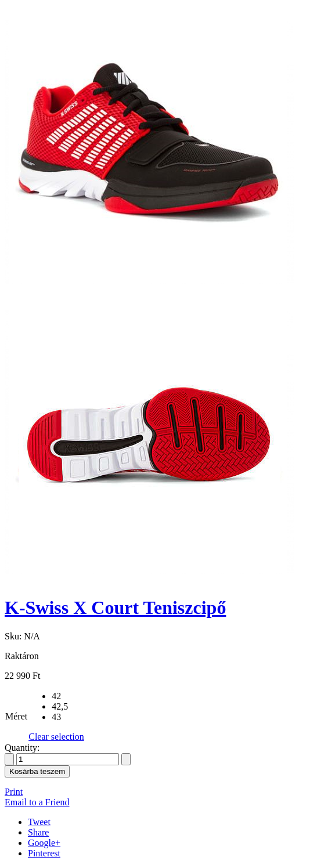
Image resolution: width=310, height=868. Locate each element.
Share (38, 832)
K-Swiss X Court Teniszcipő (115, 607)
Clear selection (56, 737)
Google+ (44, 843)
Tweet (39, 822)
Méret (16, 716)
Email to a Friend (37, 802)
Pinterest (44, 853)
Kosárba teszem (37, 771)
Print (14, 792)
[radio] (68, 696)
